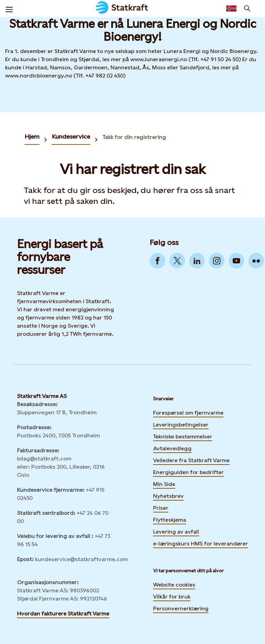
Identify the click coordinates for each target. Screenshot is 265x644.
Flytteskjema (170, 520)
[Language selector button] (231, 8)
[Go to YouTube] (236, 261)
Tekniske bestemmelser (183, 437)
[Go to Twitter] (177, 261)
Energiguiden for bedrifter (188, 471)
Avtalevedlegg (172, 448)
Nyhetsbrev (168, 495)
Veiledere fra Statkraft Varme (191, 460)
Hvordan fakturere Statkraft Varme (63, 614)
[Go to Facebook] (158, 261)
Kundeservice (71, 136)
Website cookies (174, 585)
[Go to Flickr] (256, 261)
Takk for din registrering (134, 137)
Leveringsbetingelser (181, 425)
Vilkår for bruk (172, 597)
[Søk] (247, 8)
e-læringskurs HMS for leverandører (201, 543)
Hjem (32, 136)
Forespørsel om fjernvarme (188, 413)
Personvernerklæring (181, 608)
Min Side (164, 483)
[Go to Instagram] (217, 261)
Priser (161, 508)
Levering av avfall (176, 532)
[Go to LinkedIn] (197, 261)
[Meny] (9, 8)
